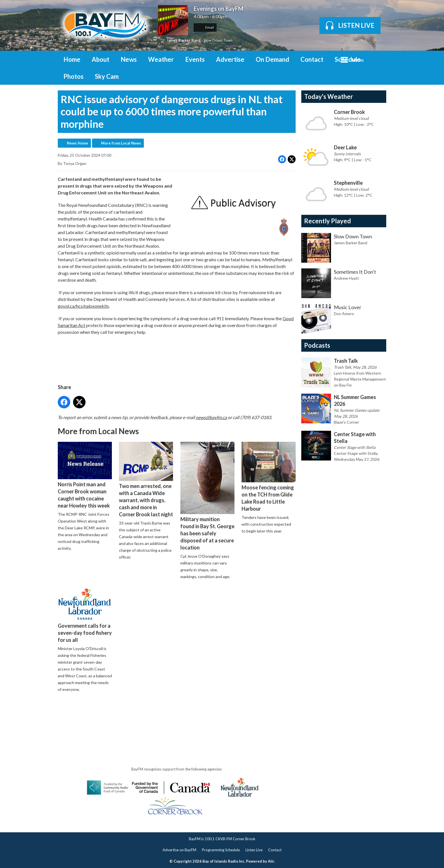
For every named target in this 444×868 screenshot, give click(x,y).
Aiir (271, 861)
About (101, 59)
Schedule (348, 59)
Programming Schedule (221, 850)
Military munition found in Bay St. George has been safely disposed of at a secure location (207, 496)
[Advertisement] (161, 713)
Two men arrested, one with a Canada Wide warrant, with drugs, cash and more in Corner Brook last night (146, 480)
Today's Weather (329, 96)
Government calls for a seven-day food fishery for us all (85, 615)
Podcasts (317, 345)
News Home (77, 143)
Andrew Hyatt (346, 278)
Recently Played (327, 221)
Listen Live (254, 850)
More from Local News (121, 143)
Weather (161, 59)
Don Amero (344, 314)
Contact (312, 59)
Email (205, 27)
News (129, 59)
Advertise (230, 59)
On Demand (272, 59)
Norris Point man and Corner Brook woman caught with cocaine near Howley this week (85, 475)
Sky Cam (107, 76)
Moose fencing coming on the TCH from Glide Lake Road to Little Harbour (269, 477)
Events (195, 59)
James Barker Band (183, 40)
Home (72, 59)
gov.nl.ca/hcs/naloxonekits (83, 306)
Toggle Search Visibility (378, 59)
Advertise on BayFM (179, 850)
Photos (73, 76)
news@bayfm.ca (211, 417)
